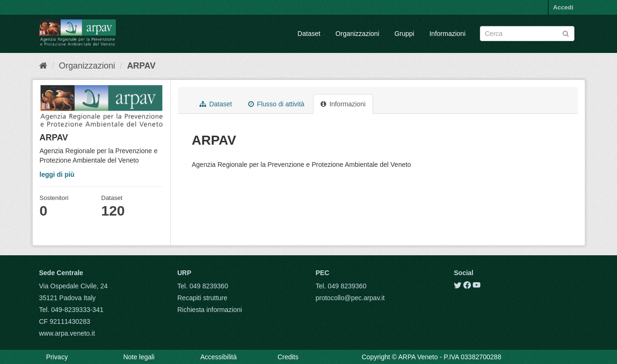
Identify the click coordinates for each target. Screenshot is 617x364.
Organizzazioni (358, 34)
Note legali (139, 357)
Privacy (57, 357)
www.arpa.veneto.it (67, 333)
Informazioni (447, 34)
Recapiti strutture (202, 298)
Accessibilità (219, 357)
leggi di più (57, 174)
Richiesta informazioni (210, 310)
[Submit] (566, 33)
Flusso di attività (276, 104)
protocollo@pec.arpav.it (350, 298)
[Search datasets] (527, 34)
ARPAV (141, 66)
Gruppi (404, 34)
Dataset (309, 34)
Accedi (563, 7)
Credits (288, 357)
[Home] (43, 66)
